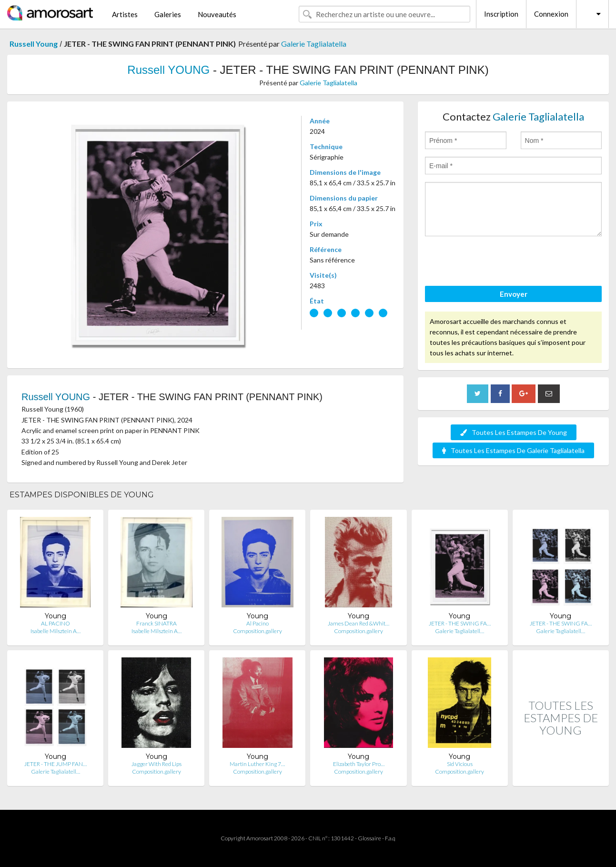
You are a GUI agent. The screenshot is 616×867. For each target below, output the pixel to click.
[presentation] (497, 262)
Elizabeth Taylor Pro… (359, 764)
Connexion (551, 14)
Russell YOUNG (168, 70)
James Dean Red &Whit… (358, 623)
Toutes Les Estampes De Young (514, 432)
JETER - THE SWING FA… (460, 623)
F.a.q (390, 838)
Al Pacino (258, 623)
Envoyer (514, 294)
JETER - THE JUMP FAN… (56, 764)
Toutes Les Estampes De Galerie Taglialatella (513, 450)
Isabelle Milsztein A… (56, 631)
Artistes (125, 14)
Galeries (168, 14)
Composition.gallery (258, 631)
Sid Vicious (460, 764)
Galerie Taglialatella (314, 44)
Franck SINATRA (157, 623)
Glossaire (369, 838)
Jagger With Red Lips (157, 764)
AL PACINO (56, 623)
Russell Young (34, 44)
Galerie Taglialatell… (459, 631)
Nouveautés (217, 14)
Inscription (501, 14)
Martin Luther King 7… (257, 764)
